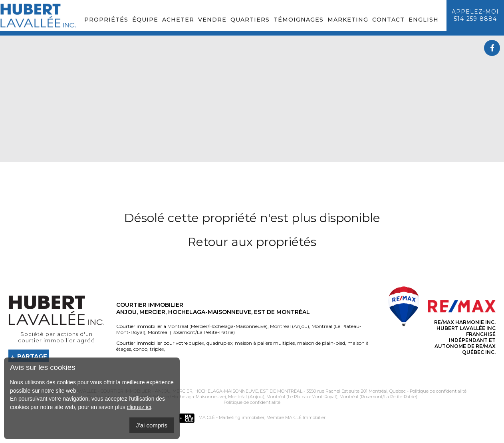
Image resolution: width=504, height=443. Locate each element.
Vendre (212, 20)
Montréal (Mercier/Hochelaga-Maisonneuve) (217, 326)
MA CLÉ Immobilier (305, 417)
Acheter (178, 20)
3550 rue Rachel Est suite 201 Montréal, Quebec (356, 391)
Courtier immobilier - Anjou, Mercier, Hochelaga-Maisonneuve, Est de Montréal (201, 391)
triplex (156, 349)
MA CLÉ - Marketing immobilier (221, 417)
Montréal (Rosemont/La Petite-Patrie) (191, 332)
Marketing (348, 20)
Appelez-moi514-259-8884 (475, 15)
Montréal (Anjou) (289, 326)
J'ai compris (152, 425)
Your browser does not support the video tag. (252, 99)
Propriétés (106, 20)
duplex (196, 343)
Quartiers (250, 20)
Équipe (145, 20)
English (424, 20)
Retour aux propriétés (252, 242)
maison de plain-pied (320, 343)
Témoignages (299, 20)
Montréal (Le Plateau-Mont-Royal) (301, 397)
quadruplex (219, 343)
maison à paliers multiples (264, 343)
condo (140, 349)
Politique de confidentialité (438, 391)
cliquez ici (139, 407)
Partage (32, 356)
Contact (388, 20)
